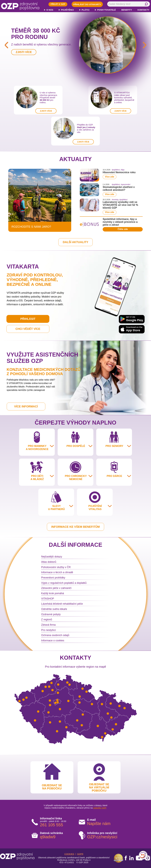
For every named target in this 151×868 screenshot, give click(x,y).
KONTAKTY (143, 10)
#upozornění (126, 184)
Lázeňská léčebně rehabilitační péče (62, 604)
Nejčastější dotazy (52, 557)
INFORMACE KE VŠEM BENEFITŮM (76, 527)
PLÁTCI (86, 10)
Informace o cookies (53, 640)
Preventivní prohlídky (53, 578)
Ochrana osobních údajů (55, 635)
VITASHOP (48, 599)
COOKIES (69, 854)
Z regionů (47, 619)
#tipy (123, 170)
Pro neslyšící (49, 630)
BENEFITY (127, 10)
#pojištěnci (116, 170)
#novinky (115, 200)
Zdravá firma (48, 625)
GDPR (80, 854)
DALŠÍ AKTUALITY (75, 242)
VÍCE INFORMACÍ (26, 406)
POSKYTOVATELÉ (107, 10)
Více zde (110, 177)
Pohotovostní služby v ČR (56, 567)
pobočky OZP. (100, 808)
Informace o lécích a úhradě (57, 572)
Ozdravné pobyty (51, 614)
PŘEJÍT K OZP (58, 4)
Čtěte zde (123, 229)
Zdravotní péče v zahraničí (56, 588)
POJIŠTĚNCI (67, 10)
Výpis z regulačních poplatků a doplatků (64, 583)
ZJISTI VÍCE (46, 111)
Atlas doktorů (49, 562)
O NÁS (50, 10)
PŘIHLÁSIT (28, 319)
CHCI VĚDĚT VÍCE (28, 329)
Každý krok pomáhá (53, 593)
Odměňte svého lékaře (54, 609)
